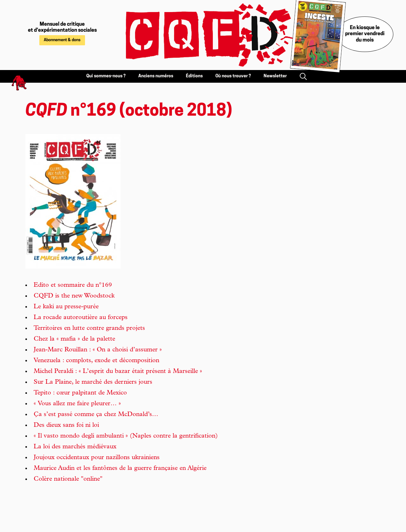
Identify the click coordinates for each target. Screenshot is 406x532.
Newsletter (275, 76)
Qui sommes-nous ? (106, 76)
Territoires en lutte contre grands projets (89, 329)
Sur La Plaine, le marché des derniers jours (93, 382)
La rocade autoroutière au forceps (81, 318)
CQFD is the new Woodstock (74, 296)
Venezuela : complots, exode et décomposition (96, 361)
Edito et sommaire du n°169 (73, 285)
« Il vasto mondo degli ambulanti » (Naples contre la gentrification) (126, 436)
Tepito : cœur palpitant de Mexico (80, 393)
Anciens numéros (156, 76)
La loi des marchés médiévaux (75, 447)
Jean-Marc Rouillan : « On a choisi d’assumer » (98, 350)
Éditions (194, 76)
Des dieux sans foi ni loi (66, 426)
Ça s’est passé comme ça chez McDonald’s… (96, 415)
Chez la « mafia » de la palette (74, 339)
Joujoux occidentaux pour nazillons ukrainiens (97, 458)
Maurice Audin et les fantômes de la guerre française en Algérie (120, 469)
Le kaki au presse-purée (66, 307)
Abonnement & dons (62, 40)
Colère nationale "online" (68, 479)
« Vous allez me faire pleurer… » (77, 404)
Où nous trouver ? (233, 76)
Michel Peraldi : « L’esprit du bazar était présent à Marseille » (118, 372)
